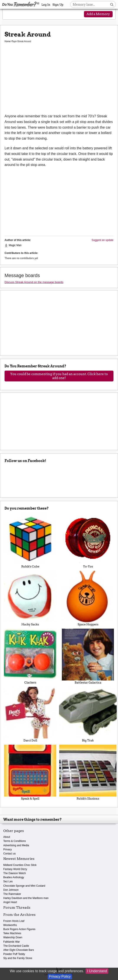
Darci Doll (30, 714)
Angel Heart (10, 902)
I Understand (97, 971)
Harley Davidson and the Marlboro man (26, 898)
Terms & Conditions (15, 841)
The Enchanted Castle (16, 946)
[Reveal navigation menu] (10, 14)
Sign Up (58, 5)
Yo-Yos (88, 540)
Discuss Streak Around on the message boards (34, 282)
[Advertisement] (59, 81)
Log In (46, 5)
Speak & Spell (30, 772)
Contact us (9, 854)
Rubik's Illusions (88, 772)
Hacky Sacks (30, 598)
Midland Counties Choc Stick (20, 865)
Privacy (7, 849)
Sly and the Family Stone (18, 958)
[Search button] (112, 4)
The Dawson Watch (15, 873)
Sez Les (8, 881)
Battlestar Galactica (88, 656)
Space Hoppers (88, 598)
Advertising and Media (16, 845)
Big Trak (88, 714)
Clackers (30, 656)
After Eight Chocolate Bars (19, 950)
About (7, 837)
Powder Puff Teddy (14, 954)
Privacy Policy (60, 976)
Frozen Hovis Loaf (14, 921)
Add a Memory (98, 14)
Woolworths (10, 925)
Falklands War (11, 942)
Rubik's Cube (30, 540)
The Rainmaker (12, 894)
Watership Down (13, 937)
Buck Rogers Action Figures (19, 929)
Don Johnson (11, 890)
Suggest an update (102, 240)
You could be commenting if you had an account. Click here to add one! (59, 376)
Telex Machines (12, 933)
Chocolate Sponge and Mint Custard (24, 886)
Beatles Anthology (14, 877)
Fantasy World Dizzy (15, 869)
